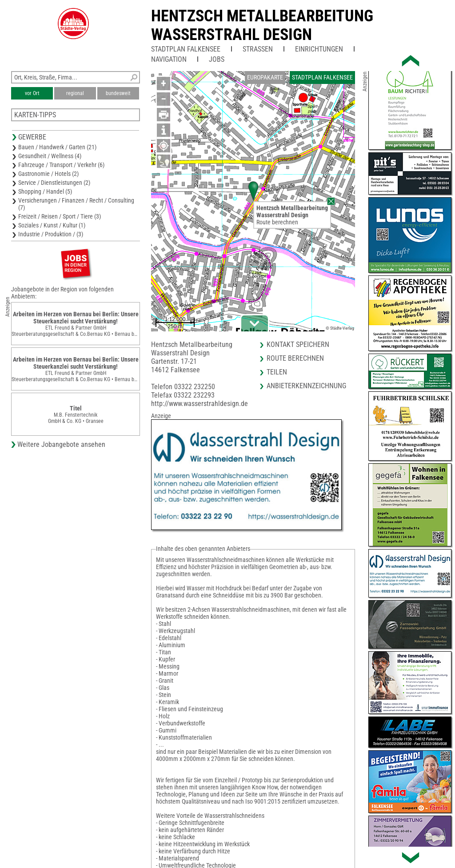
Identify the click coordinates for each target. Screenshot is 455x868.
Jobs (217, 59)
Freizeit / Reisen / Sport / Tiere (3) (60, 216)
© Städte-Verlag (340, 328)
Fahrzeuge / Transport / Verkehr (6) (61, 165)
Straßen (258, 49)
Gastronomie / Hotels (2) (48, 174)
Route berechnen (277, 222)
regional (75, 93)
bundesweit (118, 93)
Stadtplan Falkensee (186, 49)
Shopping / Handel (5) (45, 191)
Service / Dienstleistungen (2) (54, 183)
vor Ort (32, 93)
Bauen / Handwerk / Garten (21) (57, 147)
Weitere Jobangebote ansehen (61, 444)
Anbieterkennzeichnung (306, 386)
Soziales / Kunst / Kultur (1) (52, 225)
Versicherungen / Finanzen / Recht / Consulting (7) (76, 204)
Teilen (277, 372)
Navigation (169, 59)
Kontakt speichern (298, 344)
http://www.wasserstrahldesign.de (200, 404)
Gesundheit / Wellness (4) (50, 156)
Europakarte (265, 77)
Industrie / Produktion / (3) (51, 234)
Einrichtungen (319, 49)
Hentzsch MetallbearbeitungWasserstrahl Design (262, 25)
